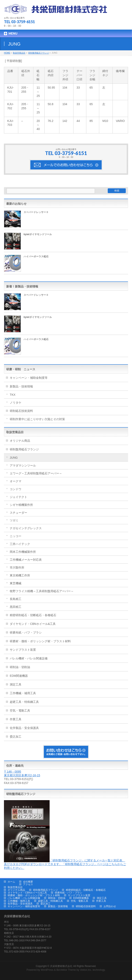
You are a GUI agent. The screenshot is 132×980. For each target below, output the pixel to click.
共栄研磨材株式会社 (61, 966)
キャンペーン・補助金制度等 (29, 378)
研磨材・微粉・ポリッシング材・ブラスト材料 (40, 641)
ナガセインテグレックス (26, 528)
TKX (13, 395)
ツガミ (14, 520)
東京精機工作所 (20, 575)
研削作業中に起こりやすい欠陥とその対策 (37, 419)
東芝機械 (16, 583)
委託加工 (16, 737)
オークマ (16, 481)
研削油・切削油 (20, 667)
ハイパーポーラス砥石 (36, 256)
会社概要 (28, 882)
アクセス (28, 884)
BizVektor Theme (66, 970)
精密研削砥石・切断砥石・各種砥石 (33, 615)
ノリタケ (16, 403)
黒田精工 (16, 607)
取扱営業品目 (15, 432)
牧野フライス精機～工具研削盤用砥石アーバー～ (42, 591)
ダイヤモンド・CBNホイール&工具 (33, 624)
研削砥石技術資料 (21, 411)
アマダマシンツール (23, 465)
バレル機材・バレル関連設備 (29, 658)
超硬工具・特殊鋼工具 (24, 702)
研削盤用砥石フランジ (24, 449)
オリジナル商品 (20, 441)
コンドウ (16, 489)
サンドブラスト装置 (23, 650)
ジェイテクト (18, 497)
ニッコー (16, 536)
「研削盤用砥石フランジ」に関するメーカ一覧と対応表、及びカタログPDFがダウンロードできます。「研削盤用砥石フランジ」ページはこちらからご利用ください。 (65, 864)
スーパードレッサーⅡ (36, 212)
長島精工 (16, 599)
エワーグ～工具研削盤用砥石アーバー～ (36, 473)
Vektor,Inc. (86, 970)
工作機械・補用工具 (23, 693)
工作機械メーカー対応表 (26, 560)
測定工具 (16, 684)
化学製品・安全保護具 (24, 728)
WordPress (47, 970)
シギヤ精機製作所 (21, 505)
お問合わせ (110, 906)
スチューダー (18, 513)
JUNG (14, 458)
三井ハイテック (20, 544)
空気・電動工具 (20, 711)
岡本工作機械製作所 (23, 552)
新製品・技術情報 (21, 386)
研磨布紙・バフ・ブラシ (26, 632)
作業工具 (16, 719)
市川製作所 (17, 568)
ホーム (11, 882)
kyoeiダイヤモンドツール (38, 234)
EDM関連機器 (19, 676)
